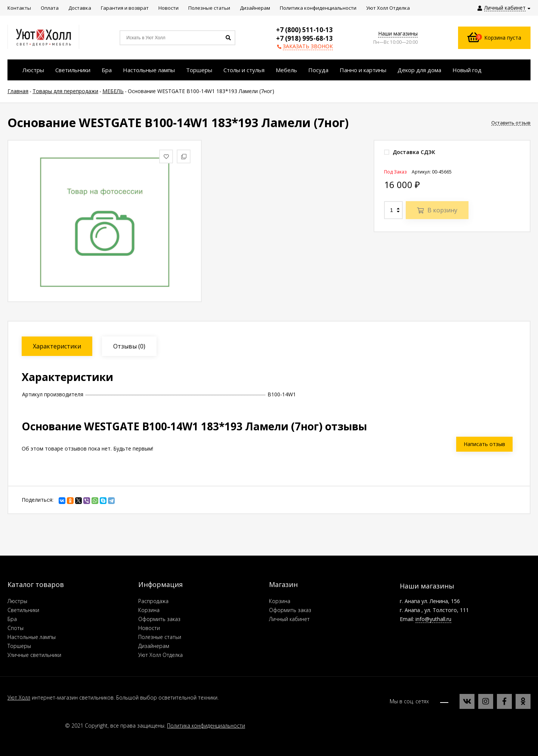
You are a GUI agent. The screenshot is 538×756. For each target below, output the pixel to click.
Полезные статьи (160, 637)
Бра (12, 619)
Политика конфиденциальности (206, 726)
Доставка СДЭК (410, 152)
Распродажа (153, 601)
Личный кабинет (289, 619)
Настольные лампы (32, 637)
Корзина (149, 610)
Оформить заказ (159, 619)
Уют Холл (19, 697)
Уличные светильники (34, 655)
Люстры (17, 601)
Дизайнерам (154, 646)
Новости (149, 628)
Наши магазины (398, 33)
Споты (16, 628)
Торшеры (19, 646)
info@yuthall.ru (433, 619)
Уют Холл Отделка (160, 655)
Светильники (23, 610)
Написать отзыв (484, 444)
